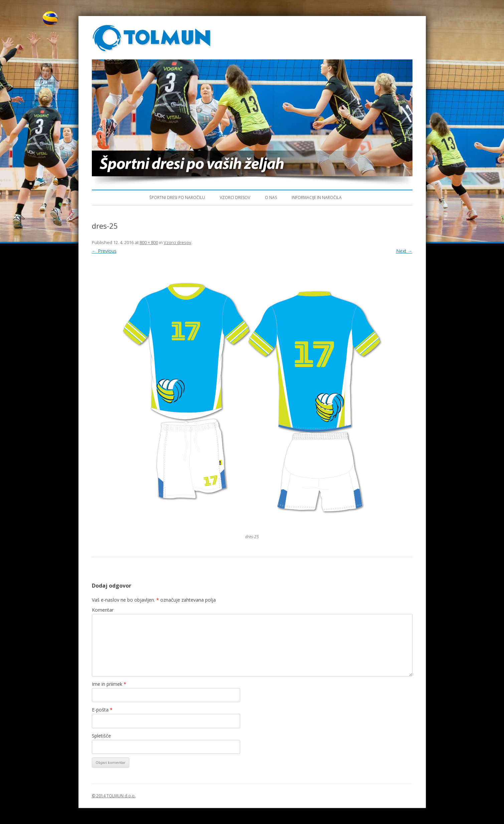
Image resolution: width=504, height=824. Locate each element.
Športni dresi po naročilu (177, 197)
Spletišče (101, 736)
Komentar (103, 610)
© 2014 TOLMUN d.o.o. (114, 796)
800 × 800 (149, 242)
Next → (404, 251)
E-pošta (102, 710)
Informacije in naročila (317, 197)
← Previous (104, 251)
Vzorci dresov (235, 197)
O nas (271, 197)
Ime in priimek (109, 684)
